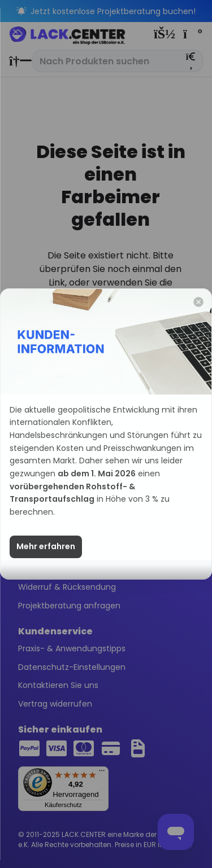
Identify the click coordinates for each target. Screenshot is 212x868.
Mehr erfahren (46, 547)
